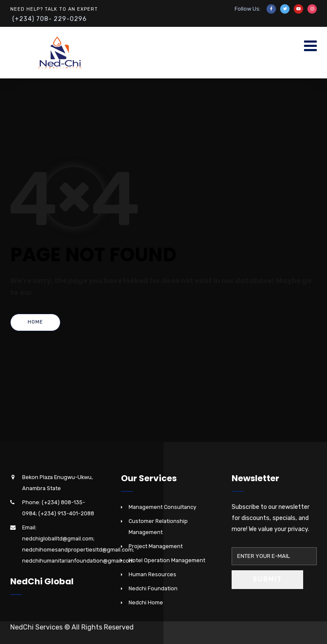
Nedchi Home (146, 602)
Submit (267, 579)
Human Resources (152, 574)
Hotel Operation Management (167, 560)
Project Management (156, 546)
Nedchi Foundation (153, 588)
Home (35, 322)
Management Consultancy (162, 507)
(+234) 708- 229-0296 (50, 19)
